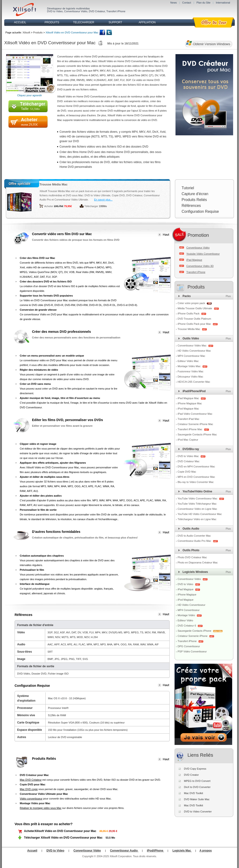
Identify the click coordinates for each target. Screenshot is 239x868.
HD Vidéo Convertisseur (191, 605)
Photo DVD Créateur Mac (192, 557)
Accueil (32, 851)
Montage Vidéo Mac (189, 366)
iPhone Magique (187, 595)
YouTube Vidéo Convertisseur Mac (198, 498)
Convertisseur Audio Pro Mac (195, 541)
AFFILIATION (147, 22)
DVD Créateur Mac (189, 461)
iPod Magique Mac (188, 409)
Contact (187, 3)
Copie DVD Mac (187, 472)
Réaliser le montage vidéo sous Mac (41, 808)
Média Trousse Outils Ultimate (195, 308)
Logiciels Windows (195, 572)
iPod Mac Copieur (188, 440)
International (223, 3)
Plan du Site (203, 3)
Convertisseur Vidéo (76, 11)
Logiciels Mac (182, 851)
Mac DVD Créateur (31, 780)
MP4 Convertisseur (189, 610)
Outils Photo (191, 550)
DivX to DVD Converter (197, 787)
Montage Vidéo (187, 615)
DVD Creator (191, 775)
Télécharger (91, 206)
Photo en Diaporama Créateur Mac (198, 563)
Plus (228, 296)
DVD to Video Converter (198, 812)
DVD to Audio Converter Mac (194, 536)
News (174, 3)
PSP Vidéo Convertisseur (192, 651)
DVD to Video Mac (189, 456)
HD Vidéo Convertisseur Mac (194, 351)
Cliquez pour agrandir (30, 95)
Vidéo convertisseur (31, 799)
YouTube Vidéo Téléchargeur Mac (197, 504)
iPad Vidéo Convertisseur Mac (195, 414)
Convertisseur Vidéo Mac (192, 346)
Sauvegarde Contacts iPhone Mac (197, 434)
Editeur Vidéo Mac (188, 361)
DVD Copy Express (195, 769)
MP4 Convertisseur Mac (191, 356)
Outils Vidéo (191, 338)
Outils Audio (191, 529)
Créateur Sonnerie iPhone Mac (195, 424)
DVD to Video (55, 11)
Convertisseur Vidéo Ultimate (71, 200)
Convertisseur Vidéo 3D (200, 266)
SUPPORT (116, 22)
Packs (187, 296)
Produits (38, 32)
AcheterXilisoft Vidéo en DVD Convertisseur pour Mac (60, 831)
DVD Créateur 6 (187, 626)
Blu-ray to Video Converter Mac (196, 482)
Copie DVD (118, 195)
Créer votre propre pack (191, 303)
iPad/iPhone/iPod (194, 391)
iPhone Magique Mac (190, 403)
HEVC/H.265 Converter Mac (194, 382)
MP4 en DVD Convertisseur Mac (196, 477)
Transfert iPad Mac (189, 419)
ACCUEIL (20, 22)
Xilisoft (26, 32)
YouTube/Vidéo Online (197, 491)
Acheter (49, 206)
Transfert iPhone (116, 11)
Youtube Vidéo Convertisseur (203, 254)
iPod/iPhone (156, 851)
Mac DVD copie (29, 789)
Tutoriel (188, 188)
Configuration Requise (200, 211)
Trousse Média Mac (54, 184)
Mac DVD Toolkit (193, 793)
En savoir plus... (103, 200)
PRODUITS (52, 22)
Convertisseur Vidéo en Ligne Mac (197, 509)
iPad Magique (194, 260)
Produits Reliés (194, 200)
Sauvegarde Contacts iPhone (195, 631)
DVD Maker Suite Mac (197, 799)
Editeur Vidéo (185, 620)
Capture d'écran (195, 194)
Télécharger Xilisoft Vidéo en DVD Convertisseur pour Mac (63, 838)
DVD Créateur (97, 11)
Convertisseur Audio (124, 851)
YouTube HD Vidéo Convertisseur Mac (200, 514)
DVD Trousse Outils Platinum (194, 319)
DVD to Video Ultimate (97, 195)
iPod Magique (185, 600)
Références (191, 206)
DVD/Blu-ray (191, 449)
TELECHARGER (84, 22)
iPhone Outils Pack (189, 313)
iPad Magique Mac (189, 398)
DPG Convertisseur (189, 646)
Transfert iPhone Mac (190, 429)
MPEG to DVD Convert (197, 781)
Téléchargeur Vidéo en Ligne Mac (197, 519)
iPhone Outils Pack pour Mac (195, 324)
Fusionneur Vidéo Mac (191, 371)
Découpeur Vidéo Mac (190, 377)
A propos (206, 851)
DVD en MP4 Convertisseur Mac (196, 466)
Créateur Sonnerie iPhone (193, 636)
